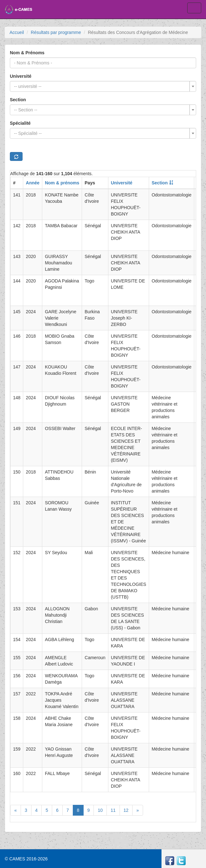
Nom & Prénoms (27, 53)
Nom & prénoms (62, 183)
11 (113, 810)
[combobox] (103, 86)
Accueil (17, 32)
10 (100, 810)
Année (33, 183)
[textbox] (101, 86)
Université (21, 76)
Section (18, 100)
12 (126, 810)
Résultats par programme (56, 32)
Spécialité (20, 123)
